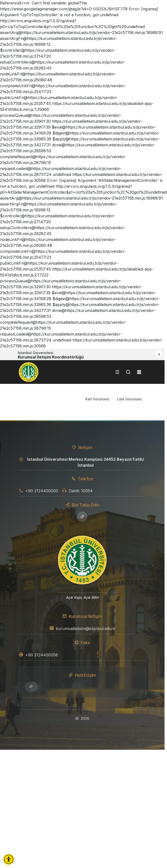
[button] (9, 859)
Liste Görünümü (130, 399)
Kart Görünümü (97, 399)
